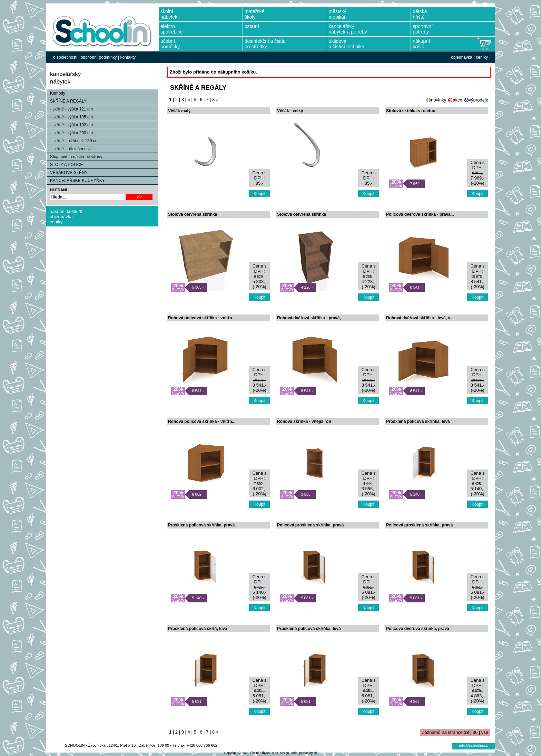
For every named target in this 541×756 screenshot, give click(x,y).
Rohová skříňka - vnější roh (304, 421)
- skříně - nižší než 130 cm (73, 141)
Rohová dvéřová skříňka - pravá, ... (311, 318)
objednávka (461, 57)
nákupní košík (63, 211)
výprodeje (479, 100)
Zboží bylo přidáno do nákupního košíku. (213, 72)
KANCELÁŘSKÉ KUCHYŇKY (76, 181)
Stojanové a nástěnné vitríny (74, 157)
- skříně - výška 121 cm (70, 109)
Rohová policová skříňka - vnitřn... (202, 318)
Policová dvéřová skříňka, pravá (418, 629)
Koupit (259, 194)
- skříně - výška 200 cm (70, 133)
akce (457, 100)
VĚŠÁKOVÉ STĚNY (67, 173)
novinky (439, 100)
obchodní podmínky (99, 57)
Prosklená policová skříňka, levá (418, 421)
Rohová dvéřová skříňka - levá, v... (420, 318)
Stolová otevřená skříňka (193, 214)
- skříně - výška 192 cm (70, 125)
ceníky (482, 57)
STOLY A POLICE (65, 165)
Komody (56, 93)
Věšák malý (179, 111)
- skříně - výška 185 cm (70, 117)
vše (485, 732)
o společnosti (65, 57)
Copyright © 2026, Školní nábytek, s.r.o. (252, 753)
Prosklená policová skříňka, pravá (201, 525)
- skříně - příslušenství (69, 149)
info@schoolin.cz (474, 745)
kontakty (128, 57)
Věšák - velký (290, 111)
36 (475, 732)
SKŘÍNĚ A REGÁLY (67, 101)
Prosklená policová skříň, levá (198, 629)
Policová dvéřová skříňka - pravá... (420, 214)
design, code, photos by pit (298, 753)
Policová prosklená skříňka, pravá (310, 525)
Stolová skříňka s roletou (411, 111)
